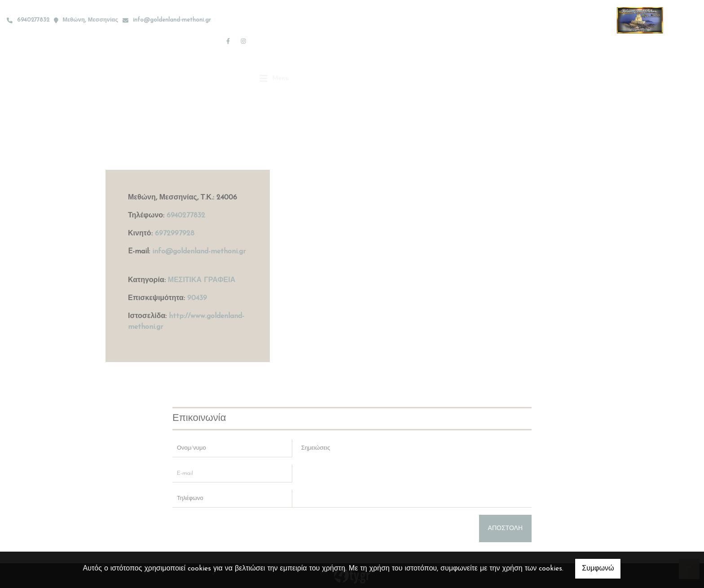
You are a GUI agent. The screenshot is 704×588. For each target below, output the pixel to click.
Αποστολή (505, 528)
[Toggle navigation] (274, 40)
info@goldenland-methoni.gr (172, 20)
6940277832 (186, 216)
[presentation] (241, 532)
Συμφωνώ (598, 569)
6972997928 (175, 234)
